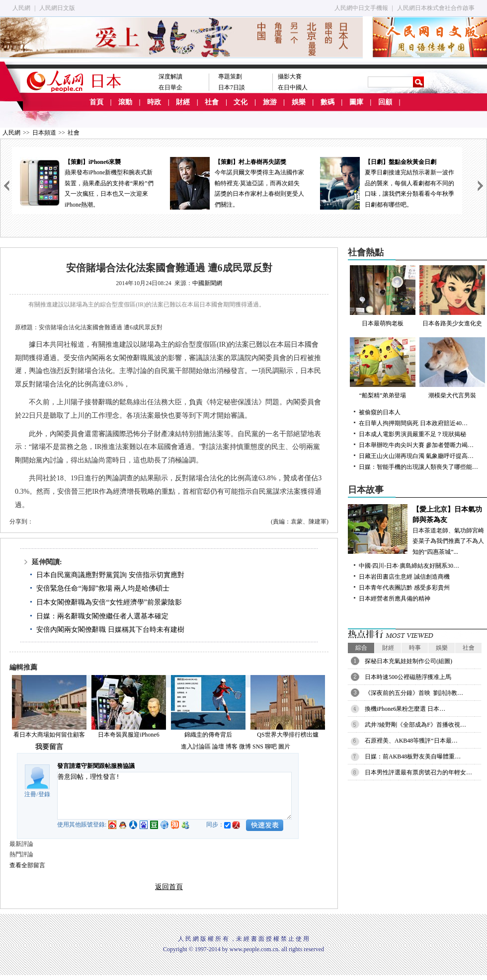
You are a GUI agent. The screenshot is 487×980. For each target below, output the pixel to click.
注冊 (30, 794)
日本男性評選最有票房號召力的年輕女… (418, 772)
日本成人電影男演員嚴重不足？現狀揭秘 (412, 434)
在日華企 (170, 87)
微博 (245, 747)
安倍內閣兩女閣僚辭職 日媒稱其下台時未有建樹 (110, 630)
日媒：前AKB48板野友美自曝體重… (413, 756)
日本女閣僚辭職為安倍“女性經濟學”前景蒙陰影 (109, 602)
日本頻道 (44, 133)
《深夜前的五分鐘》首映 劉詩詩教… (414, 693)
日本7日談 (232, 87)
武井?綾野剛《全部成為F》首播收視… (415, 725)
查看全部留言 (27, 865)
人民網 (21, 8)
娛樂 (299, 102)
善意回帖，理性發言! (174, 796)
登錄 (44, 794)
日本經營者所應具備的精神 (395, 599)
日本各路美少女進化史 (452, 296)
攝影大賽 (290, 76)
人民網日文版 (57, 8)
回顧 (385, 102)
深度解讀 (170, 76)
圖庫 (356, 102)
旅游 (270, 102)
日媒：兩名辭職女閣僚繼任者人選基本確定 (102, 616)
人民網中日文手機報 (361, 8)
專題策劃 (230, 76)
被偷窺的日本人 (380, 412)
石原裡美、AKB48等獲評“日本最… (411, 741)
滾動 (125, 102)
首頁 (96, 102)
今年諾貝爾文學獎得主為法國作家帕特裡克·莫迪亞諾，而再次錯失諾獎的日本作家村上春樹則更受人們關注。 (237, 183)
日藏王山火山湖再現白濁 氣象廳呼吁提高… (416, 456)
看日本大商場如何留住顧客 (49, 735)
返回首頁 (169, 887)
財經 (183, 102)
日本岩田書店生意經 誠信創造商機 (404, 577)
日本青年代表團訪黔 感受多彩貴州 (404, 588)
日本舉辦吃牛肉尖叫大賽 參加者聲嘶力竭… (416, 445)
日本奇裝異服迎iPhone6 (128, 735)
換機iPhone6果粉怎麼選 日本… (405, 709)
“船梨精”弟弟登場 (383, 368)
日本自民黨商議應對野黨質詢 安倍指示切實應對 (110, 575)
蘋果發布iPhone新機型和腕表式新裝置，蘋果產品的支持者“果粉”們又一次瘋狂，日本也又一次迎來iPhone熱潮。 (87, 183)
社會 (212, 102)
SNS (258, 747)
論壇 (218, 747)
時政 (154, 102)
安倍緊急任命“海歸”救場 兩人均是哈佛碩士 (103, 588)
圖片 (284, 747)
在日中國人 (293, 87)
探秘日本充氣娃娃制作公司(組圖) (408, 661)
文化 (241, 102)
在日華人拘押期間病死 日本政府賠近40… (413, 423)
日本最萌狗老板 (383, 296)
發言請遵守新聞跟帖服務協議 (96, 766)
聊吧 (271, 747)
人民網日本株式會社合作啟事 (436, 8)
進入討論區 (196, 747)
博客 (232, 747)
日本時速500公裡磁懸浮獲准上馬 (408, 677)
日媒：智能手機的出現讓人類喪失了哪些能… (418, 467)
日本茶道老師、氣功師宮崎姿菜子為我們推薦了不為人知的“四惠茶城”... (417, 530)
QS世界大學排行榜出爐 (287, 735)
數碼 (327, 102)
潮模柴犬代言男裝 (452, 368)
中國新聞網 (207, 283)
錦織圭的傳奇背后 (208, 735)
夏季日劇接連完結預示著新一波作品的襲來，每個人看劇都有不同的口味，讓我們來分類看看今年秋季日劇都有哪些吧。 (387, 183)
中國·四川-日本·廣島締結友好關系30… (409, 566)
